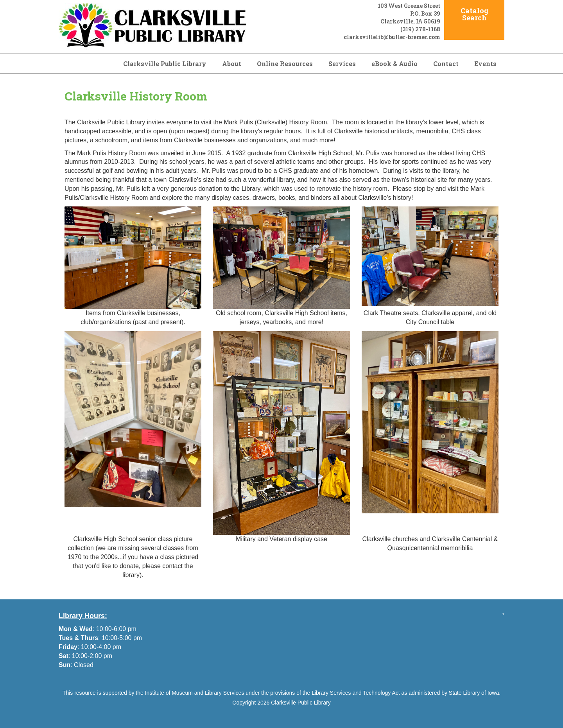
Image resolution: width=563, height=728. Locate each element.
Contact (446, 64)
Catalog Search (474, 14)
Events (485, 64)
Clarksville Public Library (165, 64)
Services (342, 64)
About (232, 64)
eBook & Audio (394, 64)
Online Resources (285, 64)
